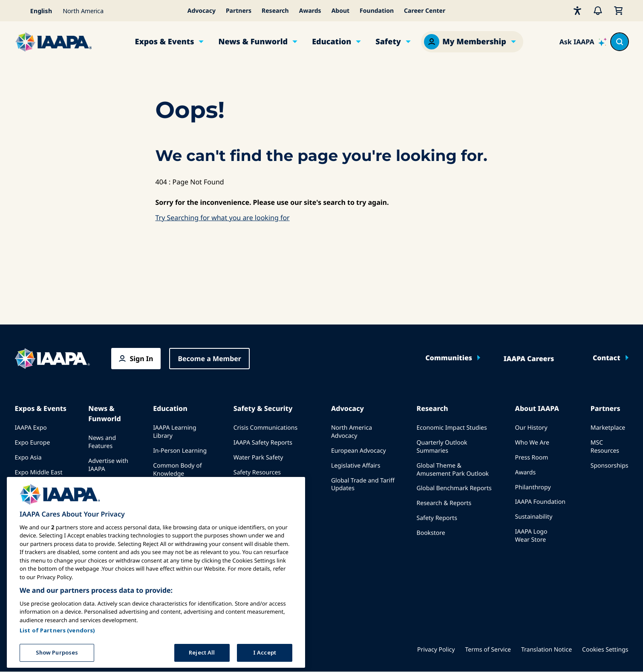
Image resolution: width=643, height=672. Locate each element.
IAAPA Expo (31, 428)
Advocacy (202, 11)
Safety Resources (257, 472)
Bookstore (431, 533)
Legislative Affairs (356, 466)
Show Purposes (57, 650)
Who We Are (532, 443)
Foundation (377, 11)
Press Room (532, 458)
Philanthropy (533, 487)
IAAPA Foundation (540, 502)
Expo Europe (33, 443)
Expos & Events (165, 42)
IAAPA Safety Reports (263, 443)
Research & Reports (444, 503)
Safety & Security (263, 408)
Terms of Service (488, 650)
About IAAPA (537, 408)
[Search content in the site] (620, 42)
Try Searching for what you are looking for (223, 218)
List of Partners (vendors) (57, 628)
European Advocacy (359, 451)
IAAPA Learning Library (174, 432)
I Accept (265, 650)
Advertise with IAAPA (108, 465)
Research (275, 11)
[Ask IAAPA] (583, 42)
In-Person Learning (180, 451)
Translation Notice (546, 650)
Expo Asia (28, 458)
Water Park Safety (258, 458)
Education (332, 42)
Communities (449, 358)
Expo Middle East (39, 472)
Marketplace (608, 428)
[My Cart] (618, 11)
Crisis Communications (265, 428)
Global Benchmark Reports (454, 488)
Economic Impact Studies (452, 428)
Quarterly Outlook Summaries (442, 447)
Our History (531, 428)
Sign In (142, 359)
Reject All (202, 650)
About (340, 11)
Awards (310, 11)
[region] (156, 570)
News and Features (102, 442)
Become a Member (209, 359)
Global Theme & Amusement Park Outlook (453, 470)
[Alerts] (598, 11)
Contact (607, 358)
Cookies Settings (605, 650)
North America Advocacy (352, 432)
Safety (388, 42)
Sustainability (534, 517)
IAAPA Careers (529, 359)
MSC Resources (605, 447)
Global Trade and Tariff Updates (363, 485)
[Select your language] (36, 11)
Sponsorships (610, 466)
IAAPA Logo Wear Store (531, 536)
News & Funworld (253, 42)
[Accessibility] (577, 11)
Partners (239, 11)
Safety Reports (437, 518)
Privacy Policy (436, 650)
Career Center (425, 11)
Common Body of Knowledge (177, 470)
